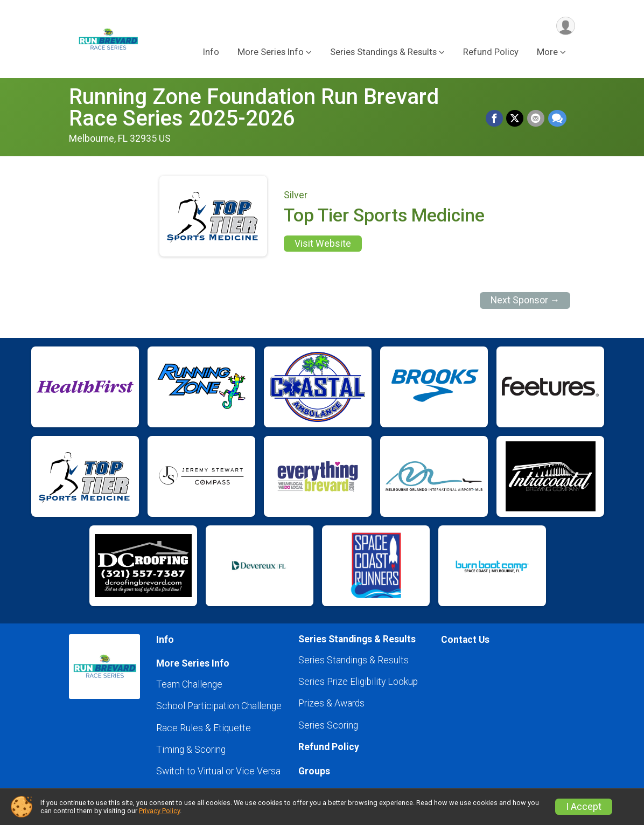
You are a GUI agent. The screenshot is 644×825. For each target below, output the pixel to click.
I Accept (584, 807)
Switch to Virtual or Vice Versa (218, 771)
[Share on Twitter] (516, 119)
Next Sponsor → (525, 300)
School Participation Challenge (219, 706)
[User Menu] (565, 26)
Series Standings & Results (353, 660)
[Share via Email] (536, 119)
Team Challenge (189, 684)
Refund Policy (491, 53)
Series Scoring (328, 725)
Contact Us (465, 640)
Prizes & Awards (331, 703)
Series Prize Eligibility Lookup (358, 682)
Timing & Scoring (191, 750)
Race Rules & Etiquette (204, 728)
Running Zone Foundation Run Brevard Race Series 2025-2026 (254, 108)
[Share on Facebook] (495, 119)
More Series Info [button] (271, 53)
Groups (314, 771)
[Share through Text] (557, 119)
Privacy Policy (159, 811)
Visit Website (323, 244)
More (547, 53)
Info (211, 53)
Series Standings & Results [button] (383, 53)
